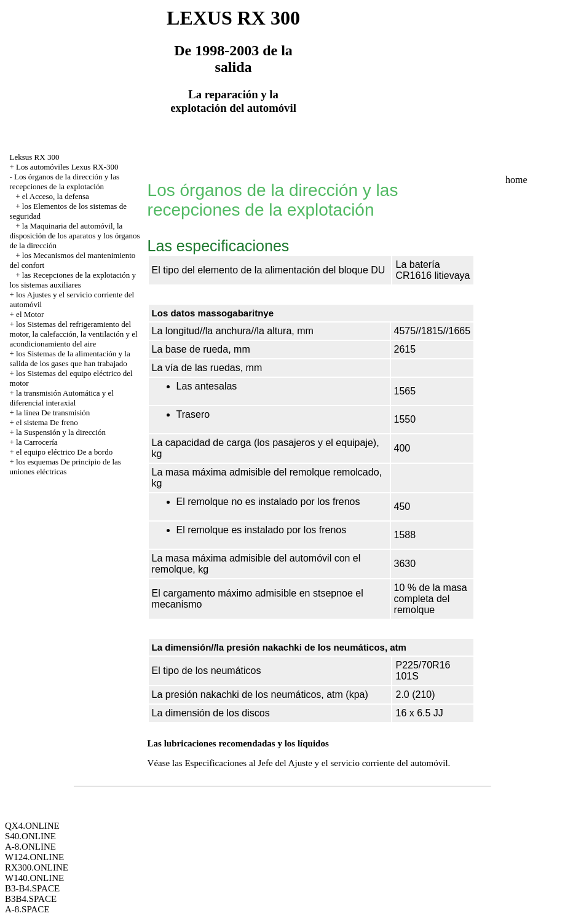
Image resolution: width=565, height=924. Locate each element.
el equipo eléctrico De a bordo (64, 452)
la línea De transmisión (53, 413)
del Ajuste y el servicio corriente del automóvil (361, 763)
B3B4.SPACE (31, 899)
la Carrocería (37, 442)
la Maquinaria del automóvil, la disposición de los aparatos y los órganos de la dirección (75, 236)
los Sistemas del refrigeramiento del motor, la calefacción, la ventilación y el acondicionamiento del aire (74, 334)
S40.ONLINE (30, 836)
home (516, 180)
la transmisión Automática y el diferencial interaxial (62, 398)
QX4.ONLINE (32, 826)
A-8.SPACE (27, 909)
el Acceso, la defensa (56, 196)
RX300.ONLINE (37, 867)
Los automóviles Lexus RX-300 (67, 167)
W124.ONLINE (34, 857)
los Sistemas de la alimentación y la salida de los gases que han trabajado (70, 358)
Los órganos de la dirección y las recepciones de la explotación (65, 182)
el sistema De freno (47, 422)
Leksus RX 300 (35, 157)
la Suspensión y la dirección (61, 432)
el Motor (30, 314)
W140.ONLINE (34, 878)
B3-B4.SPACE (32, 888)
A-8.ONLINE (30, 847)
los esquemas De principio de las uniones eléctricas (65, 467)
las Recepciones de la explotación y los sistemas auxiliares (73, 280)
